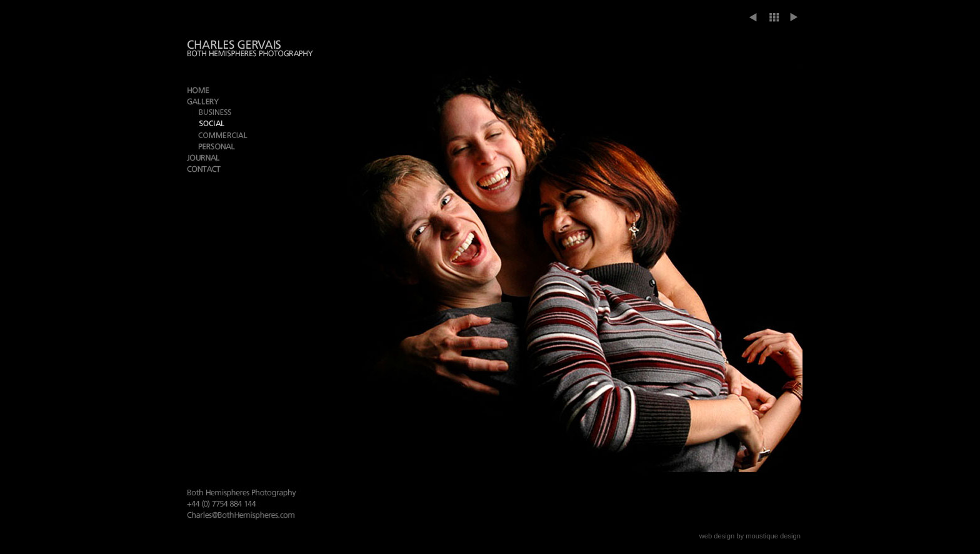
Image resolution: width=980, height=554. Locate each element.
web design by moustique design (750, 536)
